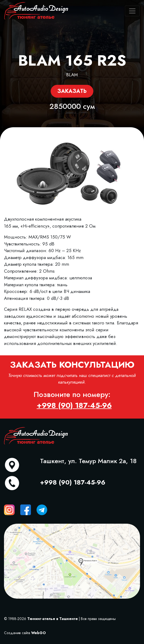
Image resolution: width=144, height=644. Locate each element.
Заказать (72, 91)
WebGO (39, 633)
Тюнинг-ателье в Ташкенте (53, 619)
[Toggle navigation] (132, 11)
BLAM (72, 75)
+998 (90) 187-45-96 (73, 482)
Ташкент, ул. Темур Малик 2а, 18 (88, 461)
